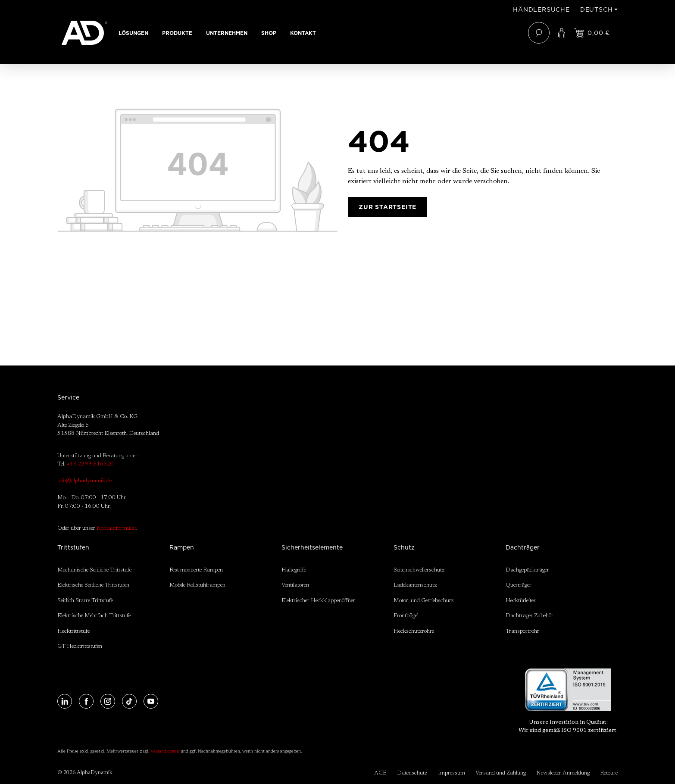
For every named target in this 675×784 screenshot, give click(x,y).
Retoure (609, 773)
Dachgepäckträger (527, 570)
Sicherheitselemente (312, 547)
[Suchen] (539, 33)
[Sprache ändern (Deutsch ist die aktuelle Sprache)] (599, 9)
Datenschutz (412, 773)
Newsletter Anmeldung (563, 773)
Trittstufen (73, 547)
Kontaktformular (116, 528)
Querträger (519, 585)
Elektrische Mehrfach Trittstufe (94, 616)
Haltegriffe (294, 570)
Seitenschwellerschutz (419, 570)
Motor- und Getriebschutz (424, 601)
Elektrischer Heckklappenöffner (318, 601)
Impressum (452, 773)
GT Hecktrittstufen (80, 646)
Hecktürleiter (521, 601)
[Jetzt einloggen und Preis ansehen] (592, 33)
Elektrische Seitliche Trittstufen (93, 585)
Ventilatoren (295, 585)
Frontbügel (406, 616)
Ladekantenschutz (415, 585)
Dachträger (523, 547)
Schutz (404, 547)
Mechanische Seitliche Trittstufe (94, 570)
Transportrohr (522, 631)
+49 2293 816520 (90, 464)
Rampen (182, 547)
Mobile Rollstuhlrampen (197, 585)
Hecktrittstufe (73, 631)
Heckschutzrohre (414, 631)
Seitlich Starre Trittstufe (85, 601)
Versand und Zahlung (501, 773)
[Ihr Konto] (562, 33)
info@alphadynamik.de (84, 481)
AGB (380, 773)
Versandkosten (165, 752)
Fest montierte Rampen (196, 570)
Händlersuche (541, 9)
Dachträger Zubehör (530, 616)
